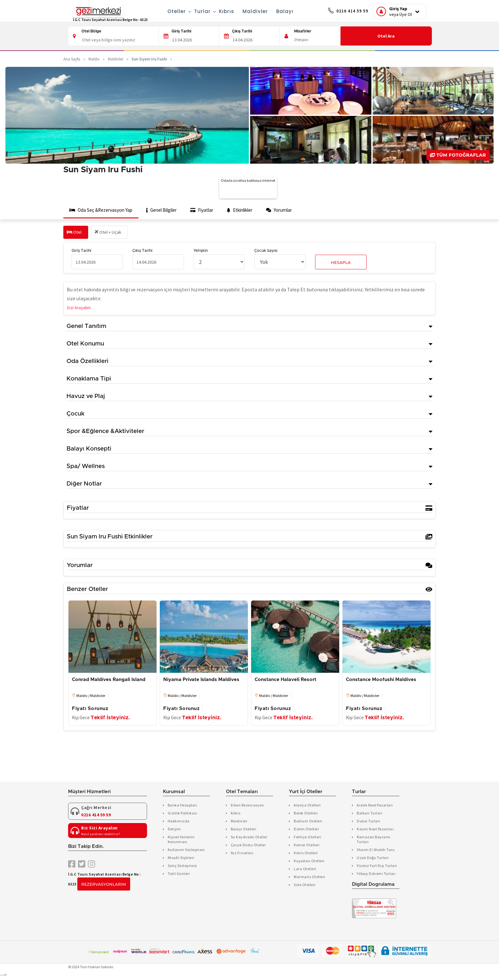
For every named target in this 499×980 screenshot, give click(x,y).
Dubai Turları (369, 822)
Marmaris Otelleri (309, 877)
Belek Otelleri (306, 814)
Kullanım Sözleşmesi (186, 850)
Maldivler (247, 11)
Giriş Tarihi (181, 31)
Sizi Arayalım (81, 308)
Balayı (277, 11)
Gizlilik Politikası (183, 814)
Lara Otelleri (305, 869)
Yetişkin (201, 252)
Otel (75, 233)
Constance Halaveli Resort (285, 681)
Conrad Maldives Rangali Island (109, 681)
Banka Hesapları (183, 806)
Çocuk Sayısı (266, 252)
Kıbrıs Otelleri (306, 853)
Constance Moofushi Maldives (381, 681)
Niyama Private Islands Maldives (201, 681)
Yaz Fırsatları (242, 853)
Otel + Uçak (112, 233)
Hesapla (341, 263)
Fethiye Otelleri (307, 838)
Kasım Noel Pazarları (375, 830)
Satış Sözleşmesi (182, 866)
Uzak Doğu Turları (373, 858)
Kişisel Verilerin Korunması (181, 840)
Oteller (169, 11)
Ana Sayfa (72, 59)
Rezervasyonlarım (104, 885)
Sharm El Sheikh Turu (376, 850)
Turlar (195, 11)
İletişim (174, 830)
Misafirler (303, 31)
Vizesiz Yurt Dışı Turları (377, 866)
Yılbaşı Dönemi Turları (376, 874)
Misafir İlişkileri (181, 858)
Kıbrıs (219, 11)
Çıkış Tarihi (242, 31)
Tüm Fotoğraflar (458, 155)
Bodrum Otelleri (308, 822)
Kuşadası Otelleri (309, 861)
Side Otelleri (305, 885)
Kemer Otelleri (307, 845)
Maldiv (94, 59)
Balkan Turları (369, 814)
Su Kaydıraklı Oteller (249, 838)
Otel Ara (386, 36)
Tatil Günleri (179, 874)
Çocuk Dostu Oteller (248, 845)
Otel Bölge (91, 31)
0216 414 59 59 (340, 12)
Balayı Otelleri (244, 830)
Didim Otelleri (306, 830)
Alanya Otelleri (307, 806)
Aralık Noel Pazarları (375, 806)
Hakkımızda (179, 822)
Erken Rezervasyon (247, 806)
